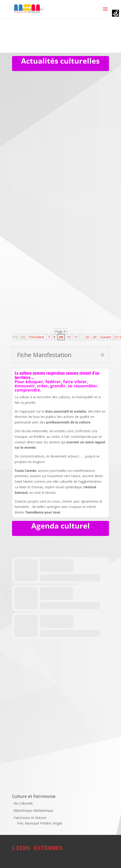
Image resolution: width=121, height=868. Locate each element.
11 (76, 337)
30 (95, 337)
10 (69, 337)
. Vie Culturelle (22, 803)
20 (87, 337)
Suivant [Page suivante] (106, 337)
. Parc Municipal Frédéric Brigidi (39, 823)
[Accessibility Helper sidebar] (115, 14)
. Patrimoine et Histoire (29, 818)
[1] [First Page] (23, 337)
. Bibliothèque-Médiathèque (33, 810)
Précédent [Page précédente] (37, 337)
